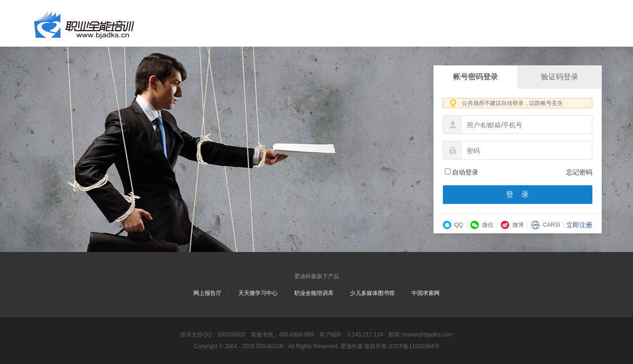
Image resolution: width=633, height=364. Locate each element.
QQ (453, 225)
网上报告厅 (207, 293)
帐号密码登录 (476, 77)
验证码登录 (560, 77)
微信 (482, 225)
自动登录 (462, 172)
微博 (512, 225)
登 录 (518, 194)
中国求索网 (426, 293)
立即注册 (579, 225)
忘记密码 (579, 172)
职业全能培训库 (314, 293)
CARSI (546, 225)
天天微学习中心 (258, 293)
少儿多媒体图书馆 (372, 293)
